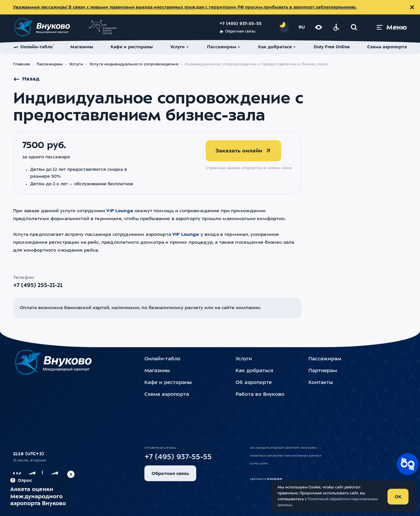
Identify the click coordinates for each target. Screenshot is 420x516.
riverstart (275, 479)
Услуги (76, 64)
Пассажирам (50, 64)
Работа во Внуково (260, 395)
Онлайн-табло (162, 359)
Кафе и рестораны (168, 383)
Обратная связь (237, 32)
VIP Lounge (120, 211)
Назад (26, 79)
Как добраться (254, 371)
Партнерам (323, 371)
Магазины (157, 371)
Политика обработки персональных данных (286, 456)
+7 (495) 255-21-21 (38, 286)
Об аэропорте (254, 383)
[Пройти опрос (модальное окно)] (38, 493)
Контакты (321, 383)
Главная (21, 64)
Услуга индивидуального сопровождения (134, 64)
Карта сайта (259, 464)
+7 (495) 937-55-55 (241, 24)
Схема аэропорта (167, 395)
